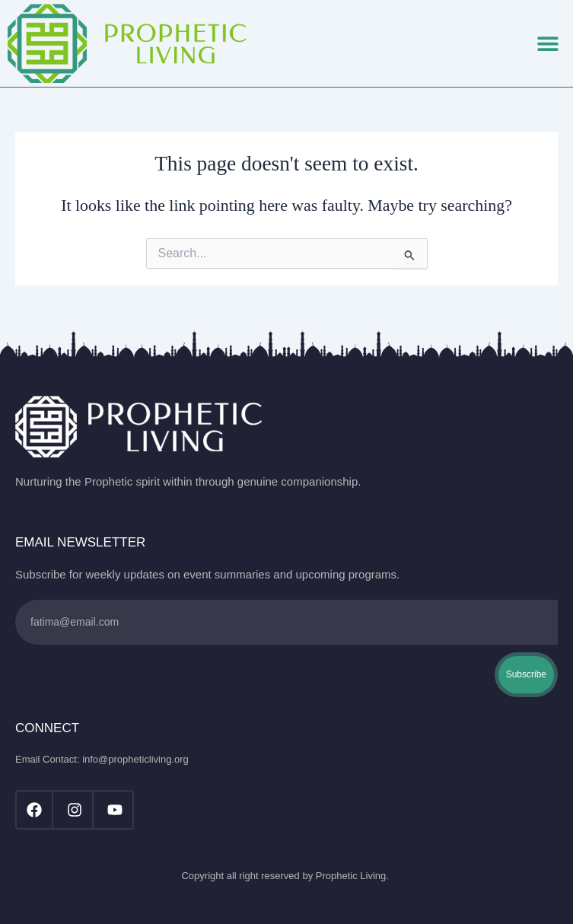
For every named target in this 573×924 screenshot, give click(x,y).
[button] (548, 44)
